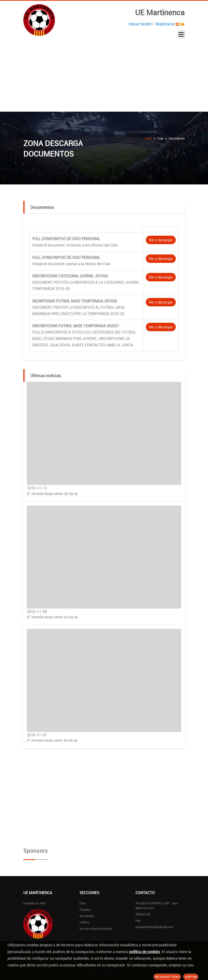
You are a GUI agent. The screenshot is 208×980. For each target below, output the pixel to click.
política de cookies (145, 952)
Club (82, 903)
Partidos (85, 910)
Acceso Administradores (96, 929)
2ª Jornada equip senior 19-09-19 (52, 740)
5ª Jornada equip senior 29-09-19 (52, 494)
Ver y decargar (161, 240)
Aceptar (191, 977)
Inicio (149, 138)
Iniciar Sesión (140, 24)
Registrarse (165, 24)
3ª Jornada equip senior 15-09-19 (52, 617)
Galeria (84, 922)
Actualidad (86, 916)
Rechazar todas (167, 977)
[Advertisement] (104, 77)
